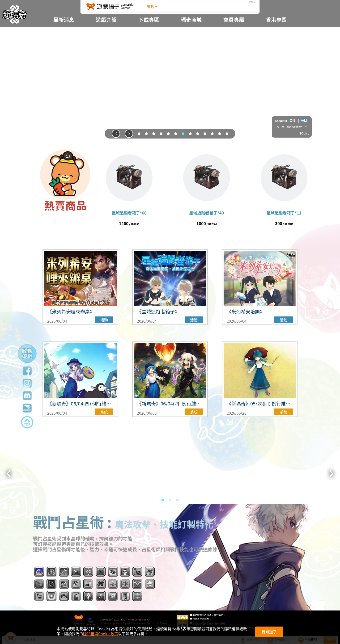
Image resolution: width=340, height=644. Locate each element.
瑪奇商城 (191, 44)
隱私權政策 (234, 94)
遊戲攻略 (106, 74)
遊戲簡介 (106, 33)
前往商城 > (65, 223)
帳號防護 (234, 54)
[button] (116, 134)
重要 (64, 44)
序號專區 (191, 33)
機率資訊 (106, 64)
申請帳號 (234, 33)
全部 (64, 33)
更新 (64, 64)
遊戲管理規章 (234, 74)
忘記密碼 (234, 44)
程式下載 (149, 33)
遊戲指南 (106, 44)
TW (251, 2)
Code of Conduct (234, 84)
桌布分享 (149, 44)
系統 (64, 54)
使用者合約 (234, 104)
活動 (64, 74)
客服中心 (234, 64)
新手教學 (106, 54)
